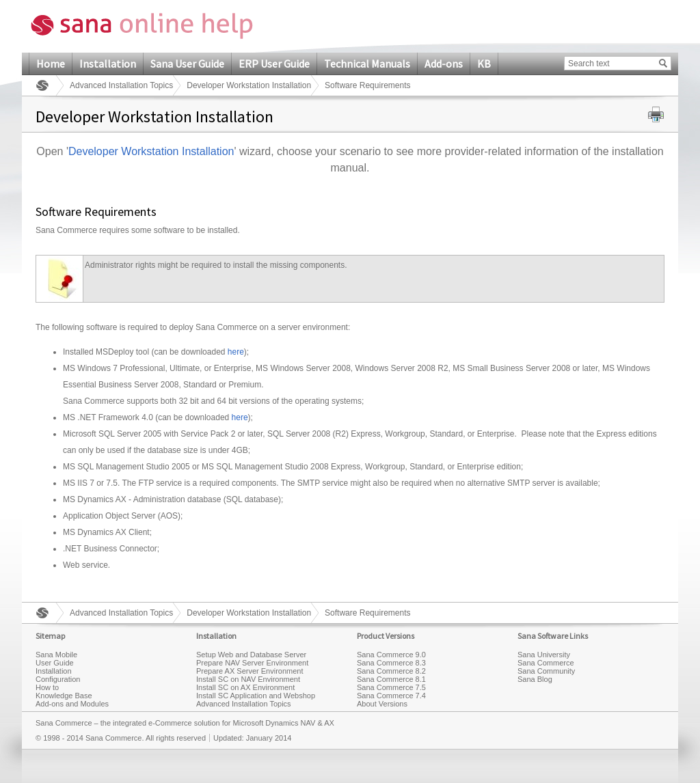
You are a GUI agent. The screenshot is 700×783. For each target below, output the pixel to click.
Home (51, 64)
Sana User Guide (187, 64)
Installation (108, 64)
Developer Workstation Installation (249, 85)
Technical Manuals (367, 64)
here (236, 352)
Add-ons (444, 64)
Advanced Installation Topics (121, 85)
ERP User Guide (274, 64)
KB (484, 64)
